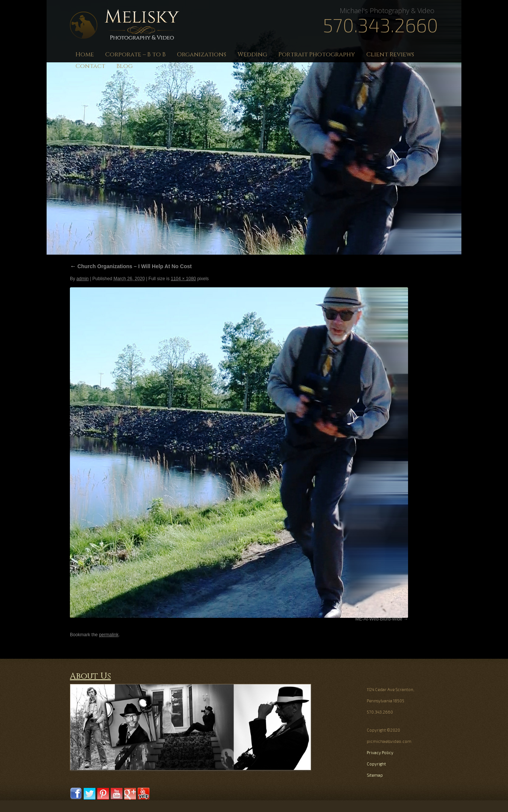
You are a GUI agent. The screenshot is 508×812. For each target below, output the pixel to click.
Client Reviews (390, 54)
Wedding (252, 54)
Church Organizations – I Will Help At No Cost (131, 266)
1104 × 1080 (183, 279)
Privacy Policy (380, 752)
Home (85, 54)
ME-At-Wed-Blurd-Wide (379, 619)
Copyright (376, 764)
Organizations (202, 54)
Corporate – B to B (135, 54)
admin (82, 279)
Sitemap (375, 775)
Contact (90, 66)
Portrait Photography (317, 54)
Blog (125, 66)
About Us (90, 676)
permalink (109, 635)
